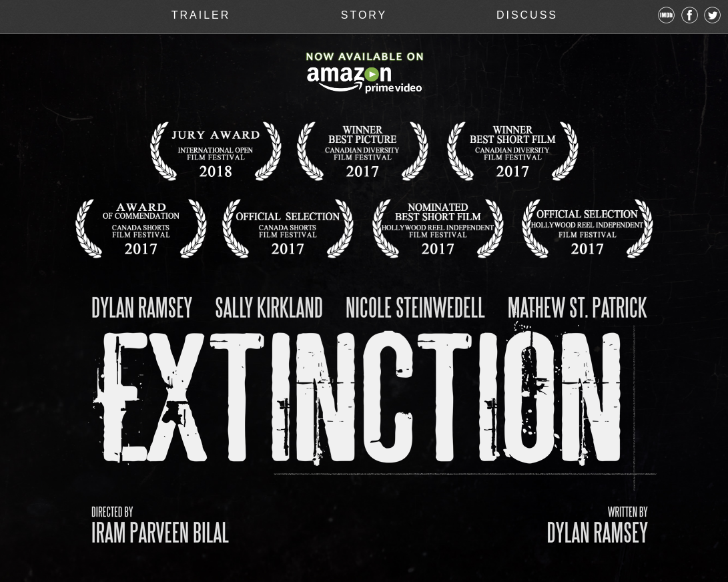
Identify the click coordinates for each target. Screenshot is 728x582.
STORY (364, 15)
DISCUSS (527, 15)
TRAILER (201, 15)
